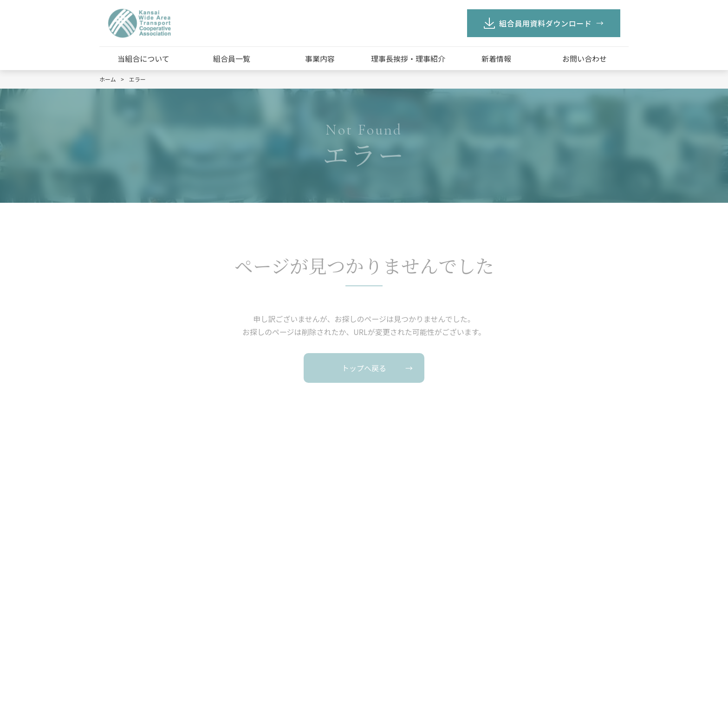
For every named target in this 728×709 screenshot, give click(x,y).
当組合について (143, 58)
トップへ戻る (364, 368)
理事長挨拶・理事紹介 (408, 58)
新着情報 (496, 58)
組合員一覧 (232, 58)
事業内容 (320, 58)
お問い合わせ (585, 58)
